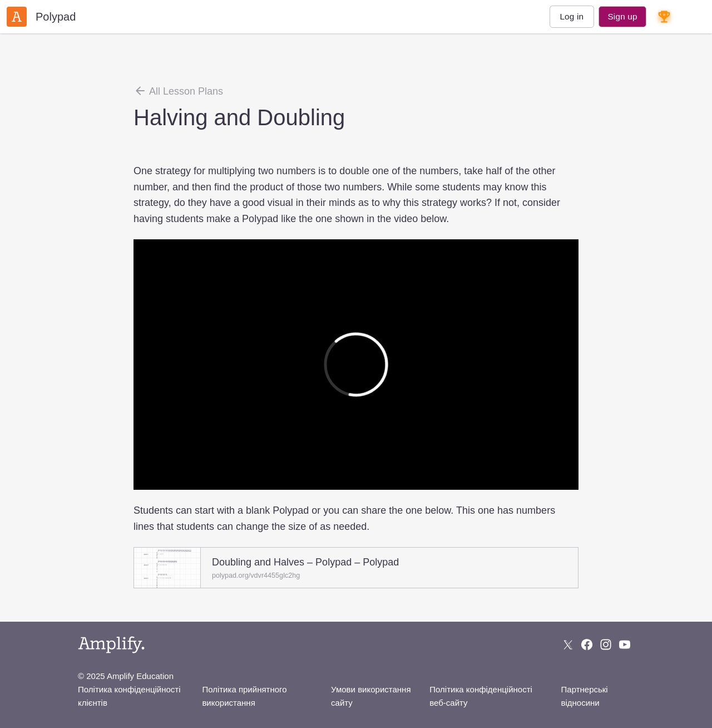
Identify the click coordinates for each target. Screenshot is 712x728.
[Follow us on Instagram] (606, 645)
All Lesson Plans (178, 91)
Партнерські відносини (585, 696)
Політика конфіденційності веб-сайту (481, 696)
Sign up (622, 16)
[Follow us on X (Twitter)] (568, 645)
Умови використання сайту (371, 696)
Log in (572, 16)
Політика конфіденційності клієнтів (129, 696)
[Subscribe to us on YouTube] (625, 645)
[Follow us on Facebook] (587, 645)
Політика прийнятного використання (244, 696)
